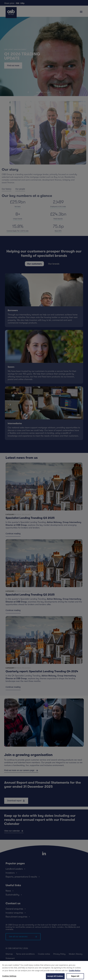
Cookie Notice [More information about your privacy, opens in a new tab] (75, 974)
